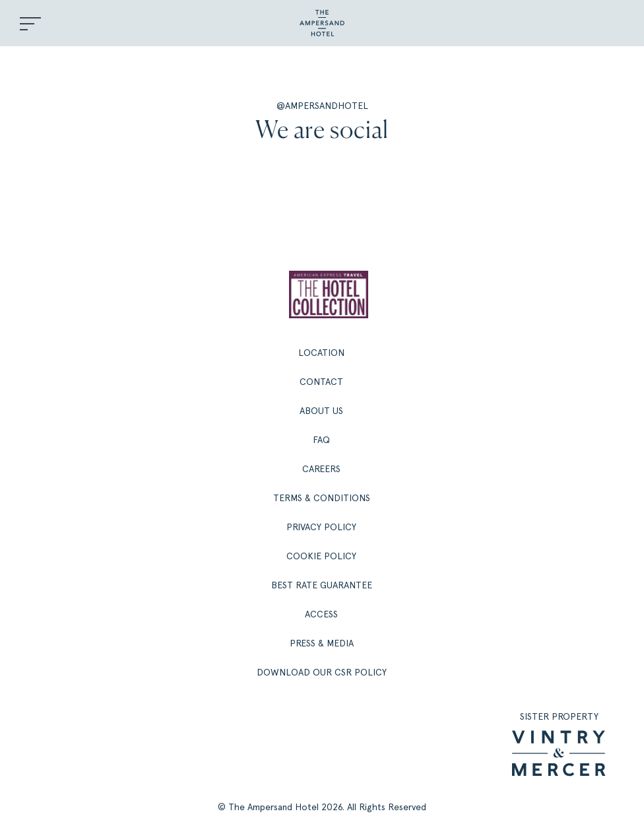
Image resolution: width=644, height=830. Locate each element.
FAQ (321, 440)
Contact (321, 382)
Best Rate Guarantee (322, 585)
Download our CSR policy (322, 672)
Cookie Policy (321, 556)
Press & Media (322, 643)
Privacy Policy (321, 527)
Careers (321, 469)
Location (321, 353)
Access (321, 614)
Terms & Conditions (322, 498)
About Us (321, 411)
